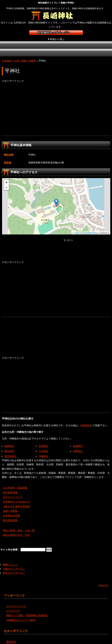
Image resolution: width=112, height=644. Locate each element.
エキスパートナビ (16, 602)
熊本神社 (9, 447)
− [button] (7, 183)
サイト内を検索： (10, 545)
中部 (69, 41)
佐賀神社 (44, 442)
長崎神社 (85, 421)
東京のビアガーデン (14, 569)
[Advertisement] (56, 105)
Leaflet (76, 229)
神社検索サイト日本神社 (56, 33)
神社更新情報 (10, 488)
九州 (49, 48)
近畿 (89, 41)
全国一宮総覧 (10, 507)
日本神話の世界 (11, 511)
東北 (30, 41)
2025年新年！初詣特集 (15, 484)
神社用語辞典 (10, 516)
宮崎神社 (78, 447)
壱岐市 (33, 57)
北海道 (10, 41)
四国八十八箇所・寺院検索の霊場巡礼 (27, 611)
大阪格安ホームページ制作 (21, 616)
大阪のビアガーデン (14, 565)
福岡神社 (9, 442)
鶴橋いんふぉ (10, 560)
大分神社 (44, 447)
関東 (49, 41)
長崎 (24, 57)
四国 (30, 48)
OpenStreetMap (91, 229)
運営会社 (11, 638)
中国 (10, 48)
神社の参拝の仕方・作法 (16, 531)
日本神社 (7, 57)
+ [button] (7, 178)
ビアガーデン (14, 607)
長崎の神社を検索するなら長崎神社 (56, 16)
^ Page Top (103, 581)
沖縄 (70, 48)
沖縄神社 (44, 452)
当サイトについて (13, 493)
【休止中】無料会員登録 (16, 502)
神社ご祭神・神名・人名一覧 (19, 526)
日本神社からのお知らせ (16, 498)
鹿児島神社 (10, 452)
